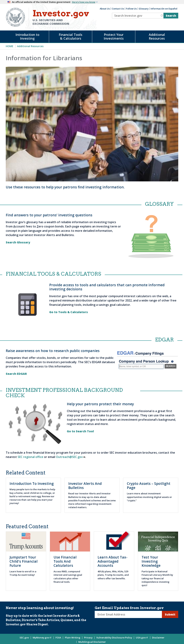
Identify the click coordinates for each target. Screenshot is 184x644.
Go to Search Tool (81, 431)
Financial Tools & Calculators (71, 36)
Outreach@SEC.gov (71, 457)
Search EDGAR (17, 374)
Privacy (88, 638)
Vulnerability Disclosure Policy (114, 638)
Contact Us (118, 9)
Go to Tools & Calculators (69, 312)
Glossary (144, 9)
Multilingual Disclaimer (92, 642)
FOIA (58, 638)
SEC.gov (24, 638)
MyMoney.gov (42, 638)
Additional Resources (157, 36)
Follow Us (131, 9)
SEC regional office (30, 457)
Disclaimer (158, 638)
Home (10, 46)
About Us (105, 9)
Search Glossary (18, 242)
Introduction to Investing (27, 36)
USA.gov (142, 638)
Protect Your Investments (114, 36)
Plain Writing (73, 638)
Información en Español (164, 9)
